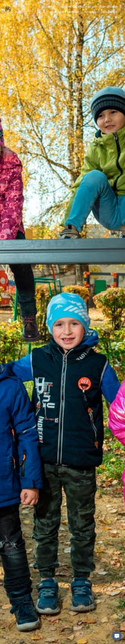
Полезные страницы (65, 12)
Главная (48, 6)
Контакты (110, 12)
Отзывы (91, 12)
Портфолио (108, 6)
